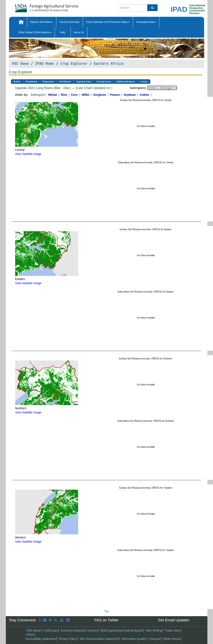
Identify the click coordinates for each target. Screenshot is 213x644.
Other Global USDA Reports (35, 32)
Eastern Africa (109, 64)
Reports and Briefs (42, 22)
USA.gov (155, 639)
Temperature (48, 82)
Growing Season (104, 82)
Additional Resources (126, 82)
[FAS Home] (36, 7)
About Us (79, 32)
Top (106, 611)
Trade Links (172, 630)
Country (144, 82)
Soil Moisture (65, 82)
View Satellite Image (28, 154)
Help (63, 32)
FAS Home (20, 64)
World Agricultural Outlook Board (121, 630)
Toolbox (17, 82)
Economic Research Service (79, 630)
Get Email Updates (174, 620)
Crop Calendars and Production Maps (108, 22)
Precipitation (31, 82)
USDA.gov (51, 630)
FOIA (30, 635)
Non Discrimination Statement (99, 639)
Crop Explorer (74, 64)
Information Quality (134, 639)
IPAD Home (45, 64)
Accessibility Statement (41, 639)
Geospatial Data (146, 22)
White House (172, 639)
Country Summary (70, 22)
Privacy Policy (68, 639)
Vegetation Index (84, 82)
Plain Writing (154, 630)
